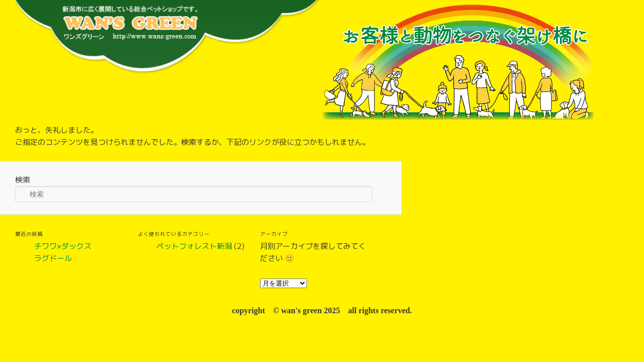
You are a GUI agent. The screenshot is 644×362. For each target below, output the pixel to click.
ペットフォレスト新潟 (194, 246)
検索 (23, 180)
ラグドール (53, 258)
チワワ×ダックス (63, 246)
